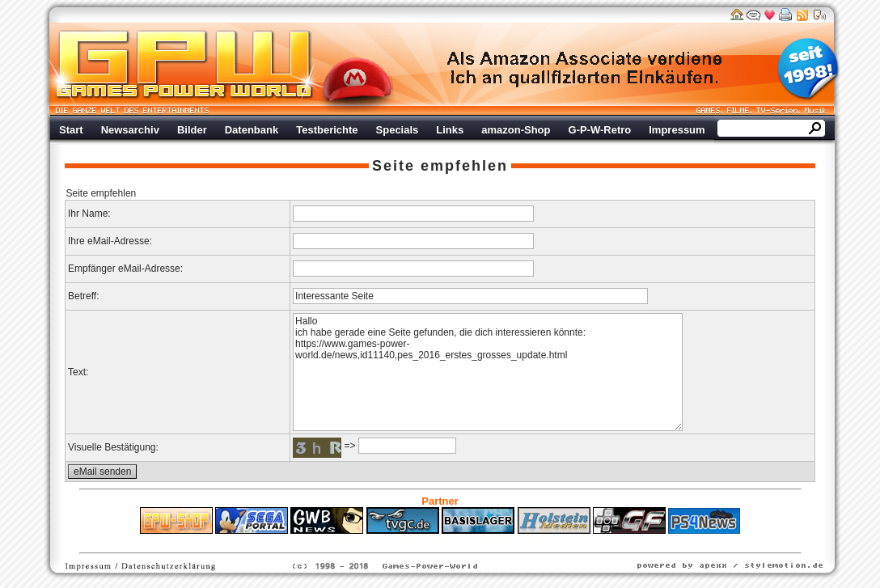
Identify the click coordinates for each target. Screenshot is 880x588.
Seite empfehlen (440, 166)
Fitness (412, 542)
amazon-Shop (516, 130)
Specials (398, 130)
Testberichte (327, 130)
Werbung (586, 69)
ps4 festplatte (360, 542)
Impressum (677, 130)
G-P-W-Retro (600, 130)
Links (450, 130)
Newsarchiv (130, 130)
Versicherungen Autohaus (491, 542)
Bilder (192, 130)
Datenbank (252, 130)
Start (71, 130)
